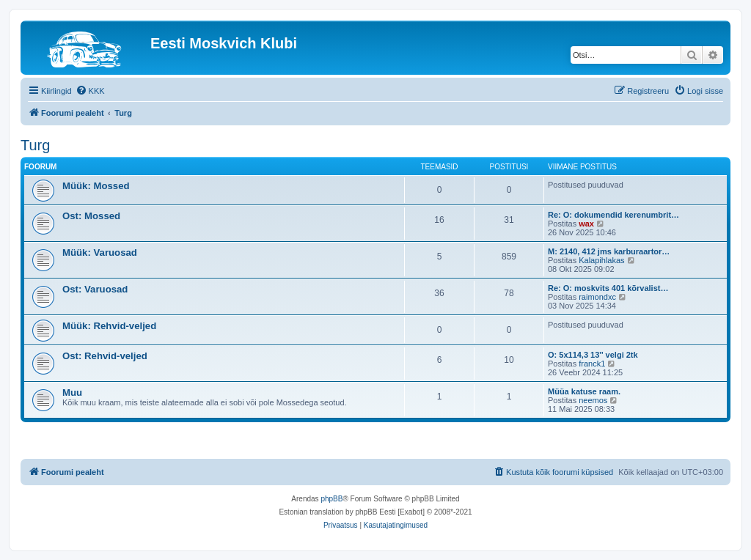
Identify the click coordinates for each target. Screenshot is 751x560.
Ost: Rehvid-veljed (105, 356)
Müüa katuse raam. (584, 391)
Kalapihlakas (601, 260)
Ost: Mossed (91, 216)
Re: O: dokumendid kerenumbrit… (613, 215)
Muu (72, 393)
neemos (593, 400)
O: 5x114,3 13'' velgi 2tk (593, 355)
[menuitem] (90, 91)
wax (586, 224)
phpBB (331, 499)
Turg (35, 145)
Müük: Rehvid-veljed (109, 326)
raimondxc (597, 297)
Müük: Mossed (96, 186)
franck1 (592, 364)
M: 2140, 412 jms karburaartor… (609, 251)
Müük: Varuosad (100, 253)
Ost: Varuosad (95, 289)
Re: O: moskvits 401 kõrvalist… (608, 288)
